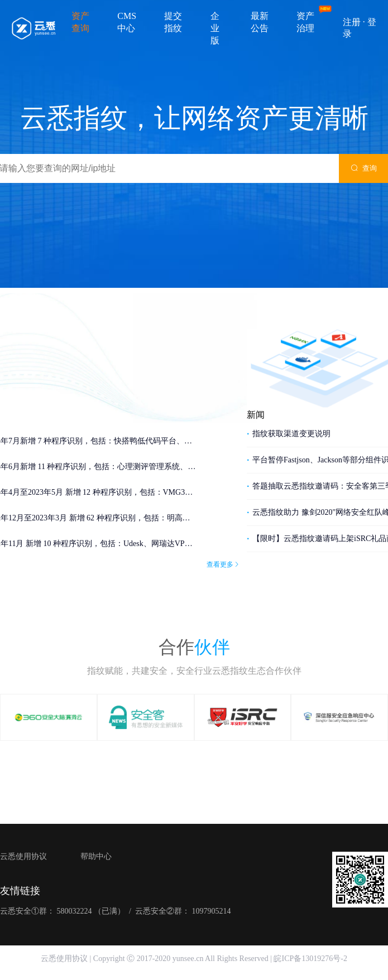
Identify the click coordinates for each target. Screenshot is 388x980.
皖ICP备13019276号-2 (310, 959)
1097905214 (211, 911)
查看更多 (223, 569)
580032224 (75, 911)
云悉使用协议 (23, 856)
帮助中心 (96, 856)
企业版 (215, 28)
